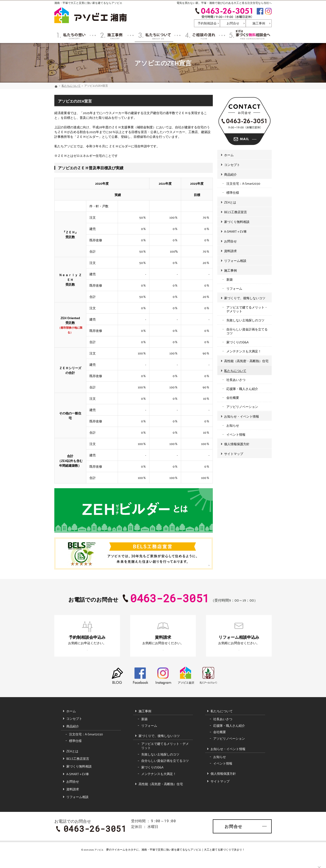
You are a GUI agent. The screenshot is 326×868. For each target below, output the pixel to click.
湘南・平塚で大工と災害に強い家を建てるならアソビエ (88, 3)
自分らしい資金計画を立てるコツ (247, 329)
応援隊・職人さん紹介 (242, 386)
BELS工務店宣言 (236, 210)
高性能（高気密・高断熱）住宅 (246, 359)
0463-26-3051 (224, 13)
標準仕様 (233, 190)
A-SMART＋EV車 (235, 229)
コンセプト (232, 162)
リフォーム (234, 286)
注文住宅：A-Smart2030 (243, 181)
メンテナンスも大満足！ (244, 349)
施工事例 (230, 268)
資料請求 (230, 249)
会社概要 (233, 395)
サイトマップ (234, 451)
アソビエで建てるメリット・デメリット (247, 307)
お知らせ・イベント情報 (242, 414)
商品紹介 (230, 172)
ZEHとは (230, 200)
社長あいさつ (236, 377)
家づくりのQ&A (237, 340)
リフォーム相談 (235, 258)
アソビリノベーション (242, 404)
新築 (230, 277)
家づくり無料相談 (237, 219)
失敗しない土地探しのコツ (245, 318)
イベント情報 (236, 432)
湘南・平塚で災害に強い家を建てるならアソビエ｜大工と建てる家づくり (186, 858)
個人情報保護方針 (237, 442)
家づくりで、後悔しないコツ (245, 296)
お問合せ (230, 239)
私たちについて (235, 368)
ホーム (229, 153)
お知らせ (233, 423)
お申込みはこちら (80, 654)
